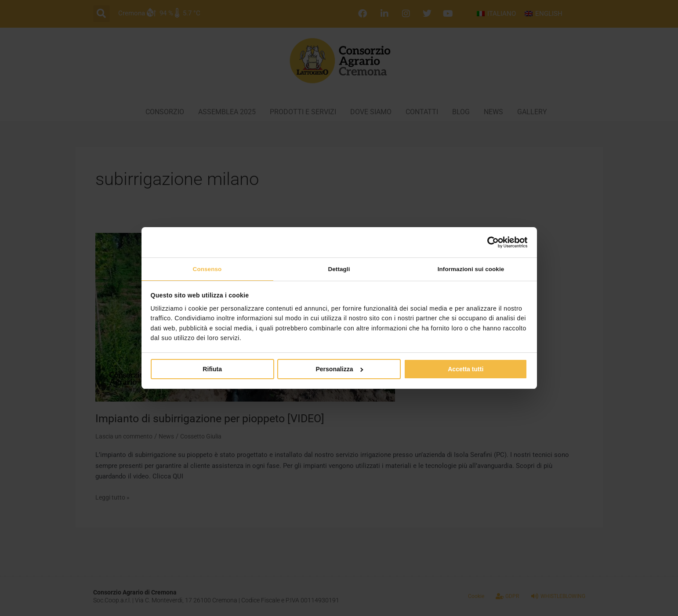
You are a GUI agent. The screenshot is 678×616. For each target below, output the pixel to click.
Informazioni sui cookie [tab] (471, 269)
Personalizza (339, 370)
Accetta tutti (466, 370)
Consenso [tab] (207, 269)
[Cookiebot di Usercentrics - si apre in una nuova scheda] (489, 242)
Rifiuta (212, 370)
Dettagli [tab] (339, 269)
